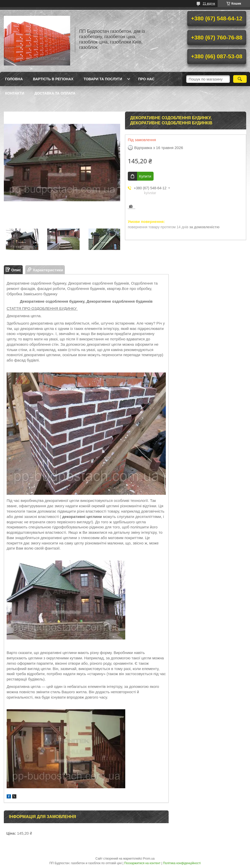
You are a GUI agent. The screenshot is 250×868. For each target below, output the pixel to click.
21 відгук (209, 4)
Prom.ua (149, 859)
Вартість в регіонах (53, 79)
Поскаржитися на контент (142, 863)
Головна (14, 79)
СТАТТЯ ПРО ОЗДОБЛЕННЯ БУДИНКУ (42, 308)
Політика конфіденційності (182, 863)
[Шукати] (240, 79)
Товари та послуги (103, 79)
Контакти (15, 93)
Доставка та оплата (55, 93)
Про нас (146, 79)
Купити (145, 176)
